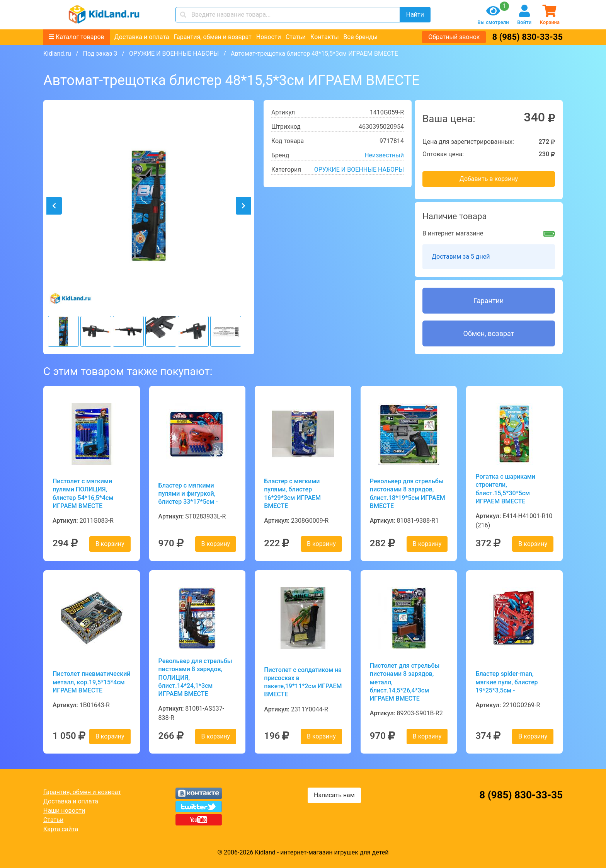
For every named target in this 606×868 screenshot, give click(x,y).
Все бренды (361, 37)
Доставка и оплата (142, 37)
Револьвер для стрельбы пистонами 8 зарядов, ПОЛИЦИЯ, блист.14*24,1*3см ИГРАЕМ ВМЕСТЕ (195, 677)
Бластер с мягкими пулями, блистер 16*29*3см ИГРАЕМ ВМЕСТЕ (292, 494)
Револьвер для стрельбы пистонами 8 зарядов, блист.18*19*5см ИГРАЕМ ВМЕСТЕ (408, 494)
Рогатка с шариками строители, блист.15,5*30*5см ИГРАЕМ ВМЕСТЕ (505, 489)
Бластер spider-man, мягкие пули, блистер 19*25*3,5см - (506, 682)
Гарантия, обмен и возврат (213, 37)
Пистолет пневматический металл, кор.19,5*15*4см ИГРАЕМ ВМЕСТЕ (91, 682)
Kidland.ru (57, 54)
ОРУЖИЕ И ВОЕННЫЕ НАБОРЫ (174, 54)
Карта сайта (61, 829)
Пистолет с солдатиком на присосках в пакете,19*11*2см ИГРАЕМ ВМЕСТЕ (303, 682)
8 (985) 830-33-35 (527, 37)
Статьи (296, 37)
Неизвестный (384, 155)
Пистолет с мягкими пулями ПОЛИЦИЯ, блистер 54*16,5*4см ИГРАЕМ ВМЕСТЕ (83, 494)
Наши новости (64, 811)
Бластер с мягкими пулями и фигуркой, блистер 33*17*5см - (188, 494)
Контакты (324, 37)
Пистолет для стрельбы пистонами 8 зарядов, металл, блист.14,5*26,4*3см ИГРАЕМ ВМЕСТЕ (405, 682)
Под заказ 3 (100, 54)
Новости (269, 37)
